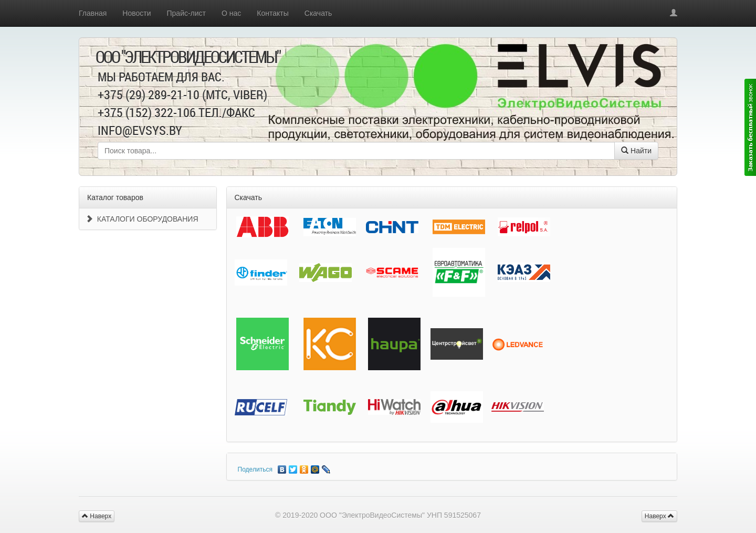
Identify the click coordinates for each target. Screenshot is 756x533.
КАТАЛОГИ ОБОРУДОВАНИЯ (142, 219)
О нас (231, 13)
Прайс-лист (187, 13)
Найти (636, 151)
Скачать (318, 13)
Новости (136, 13)
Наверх (659, 516)
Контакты (272, 13)
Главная (93, 13)
